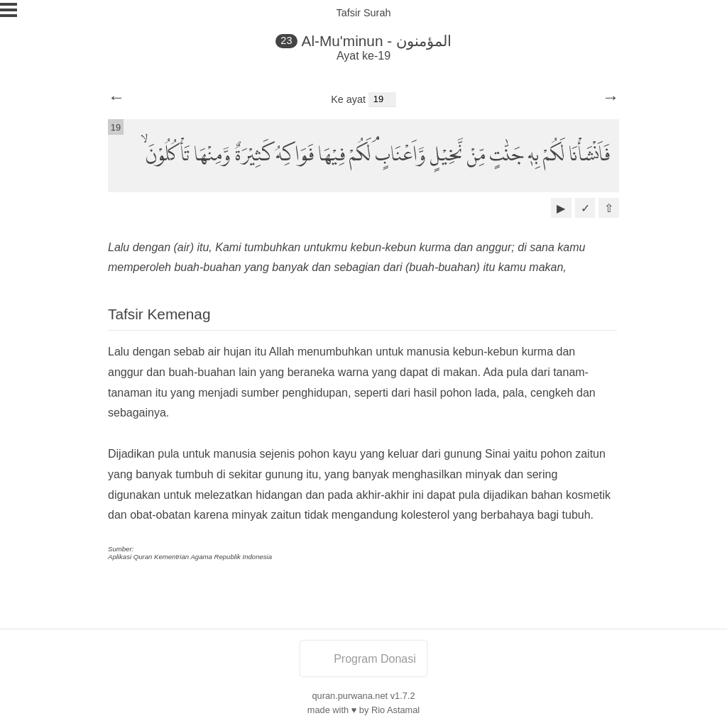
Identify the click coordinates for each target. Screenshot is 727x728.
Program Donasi (363, 659)
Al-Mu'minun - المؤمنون (377, 41)
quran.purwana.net (350, 696)
